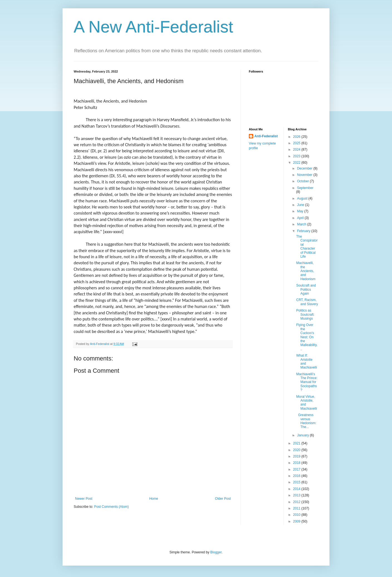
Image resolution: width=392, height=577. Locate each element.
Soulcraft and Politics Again (306, 289)
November (305, 175)
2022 (297, 163)
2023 (297, 156)
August (303, 198)
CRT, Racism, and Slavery (307, 302)
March (302, 224)
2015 (297, 482)
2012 (297, 502)
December (305, 168)
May (301, 211)
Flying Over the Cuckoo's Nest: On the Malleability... (307, 337)
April (301, 218)
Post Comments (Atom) (111, 507)
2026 (297, 137)
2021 (297, 443)
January (303, 435)
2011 (297, 508)
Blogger (216, 552)
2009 (297, 521)
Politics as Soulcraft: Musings (305, 314)
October (303, 181)
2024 (297, 150)
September (305, 188)
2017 (297, 469)
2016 (297, 476)
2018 (297, 463)
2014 (297, 489)
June (301, 205)
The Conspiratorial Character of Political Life (307, 247)
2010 (297, 515)
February (304, 231)
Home (154, 499)
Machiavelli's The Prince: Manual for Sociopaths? (307, 382)
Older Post (223, 499)
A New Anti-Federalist (153, 27)
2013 (297, 495)
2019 (297, 456)
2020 (297, 450)
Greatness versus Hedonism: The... (306, 421)
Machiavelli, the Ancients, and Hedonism (306, 271)
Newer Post (84, 499)
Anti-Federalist (266, 136)
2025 (297, 143)
